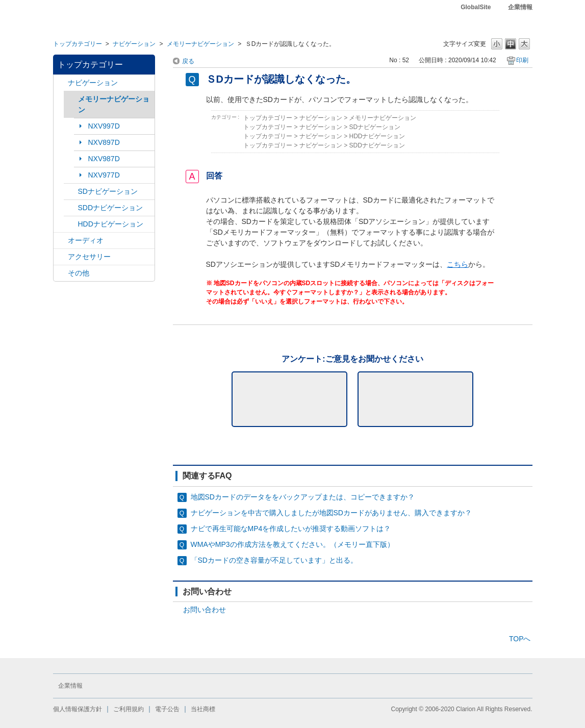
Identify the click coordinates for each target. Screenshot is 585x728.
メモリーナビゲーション (200, 44)
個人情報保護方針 (78, 709)
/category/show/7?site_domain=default (71, 99)
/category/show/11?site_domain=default (61, 273)
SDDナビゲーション (111, 208)
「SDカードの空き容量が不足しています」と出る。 (274, 560)
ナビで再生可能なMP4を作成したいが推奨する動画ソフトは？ (291, 529)
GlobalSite (476, 7)
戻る (188, 61)
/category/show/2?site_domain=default (61, 83)
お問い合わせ (205, 610)
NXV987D (104, 159)
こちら (457, 264)
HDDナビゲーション (111, 224)
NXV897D (104, 142)
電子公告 (167, 709)
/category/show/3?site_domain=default (71, 192)
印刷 (522, 60)
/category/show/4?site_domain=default (61, 241)
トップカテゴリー (78, 44)
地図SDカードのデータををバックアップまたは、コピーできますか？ (303, 497)
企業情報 (520, 7)
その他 (79, 273)
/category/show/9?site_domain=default (71, 208)
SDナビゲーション (108, 191)
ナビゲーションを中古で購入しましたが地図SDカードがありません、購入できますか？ (331, 513)
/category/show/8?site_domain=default (71, 224)
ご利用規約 (129, 709)
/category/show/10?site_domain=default (61, 257)
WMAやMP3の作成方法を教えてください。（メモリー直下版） (292, 544)
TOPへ (520, 639)
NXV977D (104, 175)
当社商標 (203, 709)
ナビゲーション (134, 44)
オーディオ (86, 240)
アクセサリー (89, 257)
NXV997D (104, 126)
